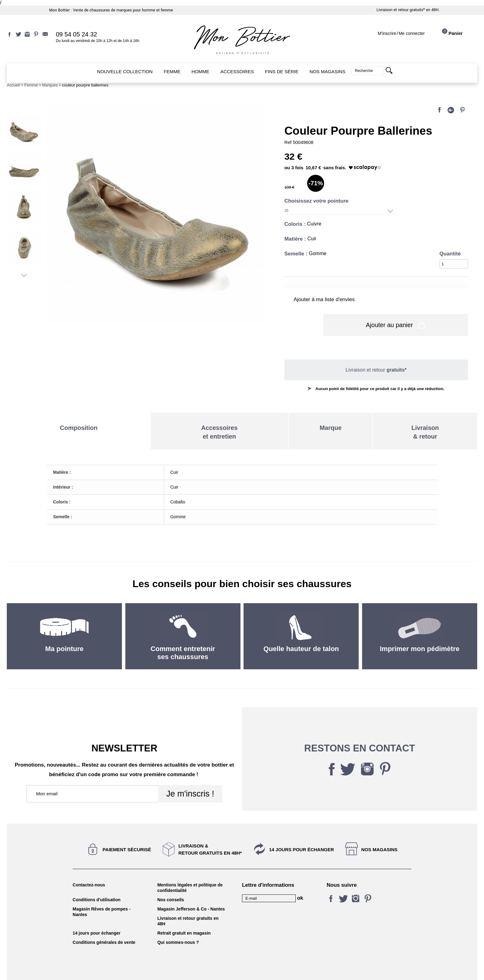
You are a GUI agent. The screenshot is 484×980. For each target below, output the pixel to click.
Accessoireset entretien (219, 413)
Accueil (13, 85)
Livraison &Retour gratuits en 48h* (210, 830)
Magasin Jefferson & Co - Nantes (191, 890)
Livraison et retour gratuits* (401, 10)
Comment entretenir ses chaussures (183, 633)
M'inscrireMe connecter (401, 33)
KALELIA (242, 969)
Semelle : (296, 254)
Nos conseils (171, 880)
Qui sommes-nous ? (178, 923)
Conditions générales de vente (104, 923)
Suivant (24, 275)
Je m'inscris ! (190, 774)
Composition (79, 408)
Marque (330, 408)
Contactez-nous (89, 865)
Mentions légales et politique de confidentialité (190, 868)
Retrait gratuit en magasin (184, 914)
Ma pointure (64, 629)
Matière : (296, 239)
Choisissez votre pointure (317, 201)
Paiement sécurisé (127, 830)
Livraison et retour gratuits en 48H (188, 902)
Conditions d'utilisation (96, 880)
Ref (289, 142)
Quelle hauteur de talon (301, 629)
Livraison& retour (425, 413)
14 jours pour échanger (302, 830)
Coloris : (296, 224)
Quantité (450, 254)
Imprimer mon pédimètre (420, 629)
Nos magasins (379, 830)
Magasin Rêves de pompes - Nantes (102, 892)
